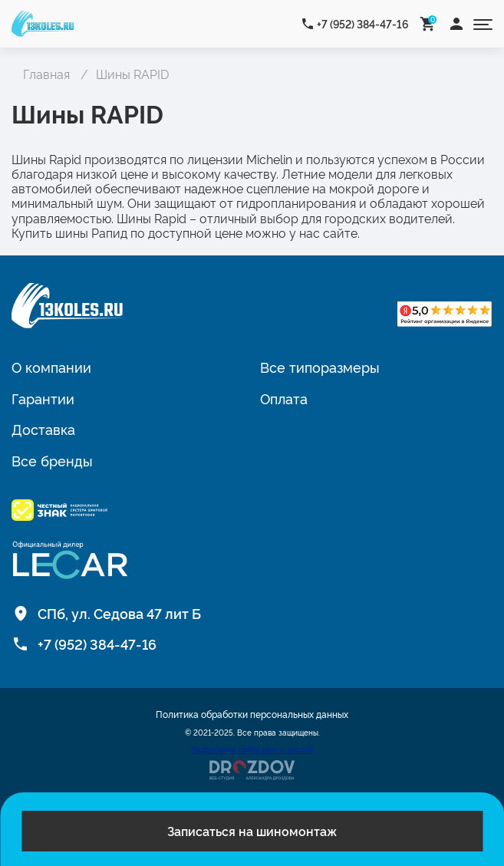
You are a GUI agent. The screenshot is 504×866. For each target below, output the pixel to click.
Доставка (43, 429)
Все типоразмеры (320, 367)
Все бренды (52, 460)
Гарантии (43, 398)
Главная (46, 74)
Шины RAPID (132, 74)
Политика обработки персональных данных (252, 714)
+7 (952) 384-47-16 (363, 23)
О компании (51, 367)
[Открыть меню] (483, 23)
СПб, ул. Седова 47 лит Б (119, 613)
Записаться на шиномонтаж (252, 831)
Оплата (284, 398)
